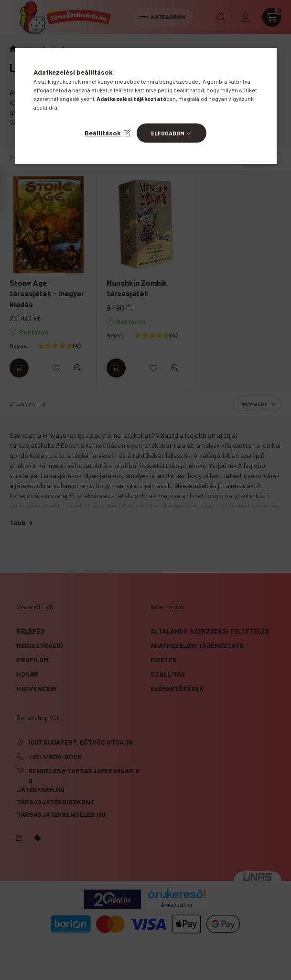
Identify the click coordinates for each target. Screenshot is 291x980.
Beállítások (103, 133)
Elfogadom (168, 133)
